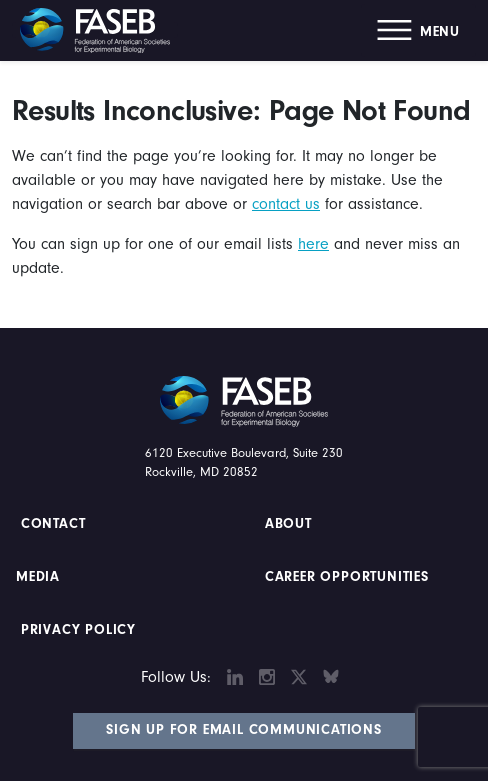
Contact (55, 524)
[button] (418, 30)
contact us (286, 204)
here (313, 244)
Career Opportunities (344, 577)
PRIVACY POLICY (78, 630)
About (288, 524)
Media (38, 577)
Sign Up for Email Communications (244, 730)
